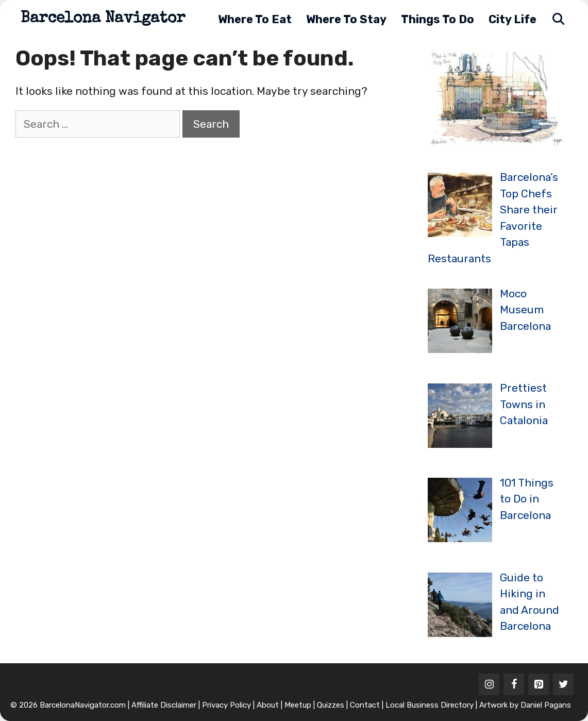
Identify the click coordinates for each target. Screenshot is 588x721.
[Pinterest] (539, 684)
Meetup (298, 705)
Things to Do (438, 19)
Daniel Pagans (546, 705)
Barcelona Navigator (103, 19)
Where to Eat (255, 19)
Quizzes (331, 705)
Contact (365, 705)
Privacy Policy (226, 705)
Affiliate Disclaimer (164, 705)
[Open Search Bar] (558, 19)
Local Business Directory (430, 705)
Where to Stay (346, 19)
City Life (513, 19)
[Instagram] (489, 684)
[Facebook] (514, 684)
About (268, 705)
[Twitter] (563, 684)
